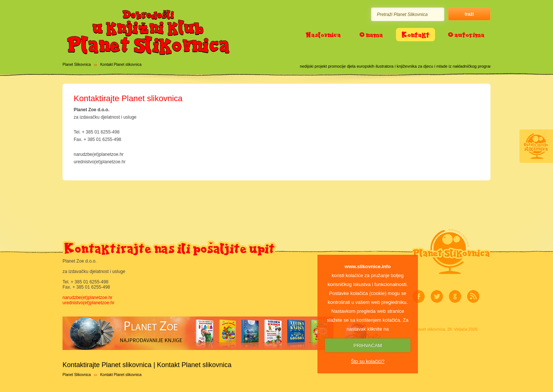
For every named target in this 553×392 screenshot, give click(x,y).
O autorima (466, 35)
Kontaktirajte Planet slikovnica (128, 98)
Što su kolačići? (368, 361)
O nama (371, 35)
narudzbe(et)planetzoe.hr (87, 298)
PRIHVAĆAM (368, 345)
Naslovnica (323, 35)
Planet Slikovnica (77, 65)
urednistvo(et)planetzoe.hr (88, 303)
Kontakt (415, 35)
